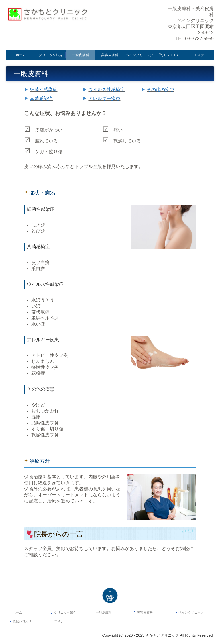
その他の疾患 (160, 90)
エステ (199, 55)
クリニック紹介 (51, 55)
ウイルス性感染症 (107, 90)
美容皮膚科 (110, 55)
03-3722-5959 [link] (199, 39)
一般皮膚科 (80, 55)
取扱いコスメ (169, 55)
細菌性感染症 (44, 90)
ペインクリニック (140, 55)
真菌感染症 (41, 98)
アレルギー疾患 (104, 98)
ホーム (21, 55)
